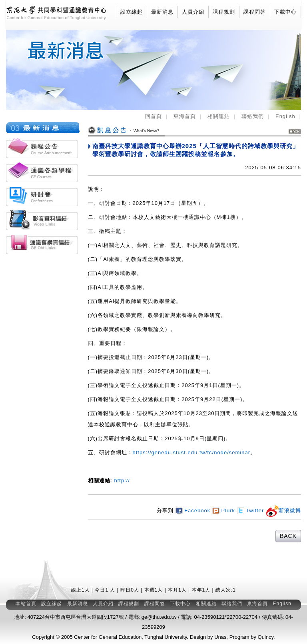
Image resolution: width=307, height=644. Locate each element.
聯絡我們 (253, 116)
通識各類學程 (42, 172)
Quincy (266, 637)
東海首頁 (185, 116)
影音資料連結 (42, 220)
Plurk (224, 511)
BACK (295, 131)
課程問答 (255, 12)
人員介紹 (193, 12)
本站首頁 (26, 604)
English (285, 116)
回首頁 (153, 116)
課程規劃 (224, 12)
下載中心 (285, 12)
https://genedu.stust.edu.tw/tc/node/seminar (191, 452)
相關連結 (219, 116)
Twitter (251, 511)
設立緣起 (132, 12)
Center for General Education (108, 637)
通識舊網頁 (42, 244)
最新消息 (162, 12)
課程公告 (42, 148)
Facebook (194, 511)
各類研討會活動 (42, 196)
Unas (220, 637)
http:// (121, 480)
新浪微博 (283, 511)
